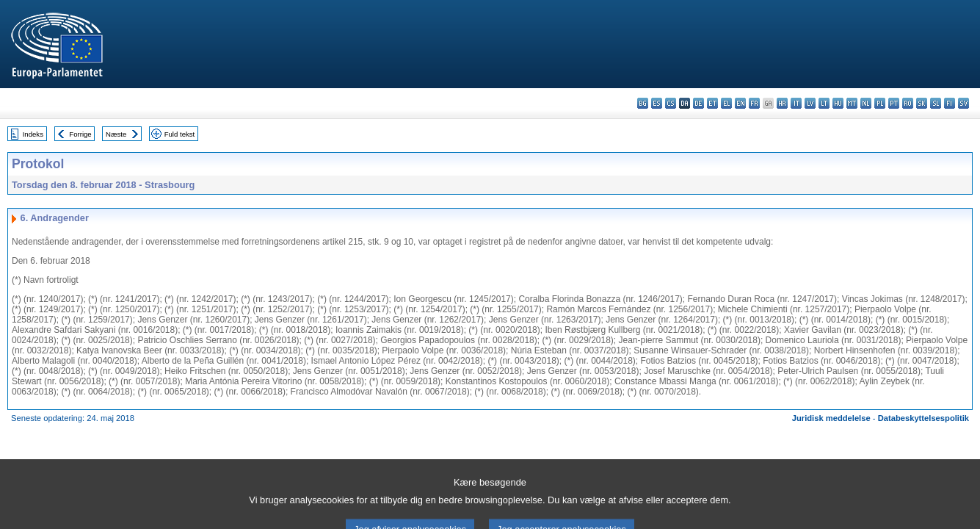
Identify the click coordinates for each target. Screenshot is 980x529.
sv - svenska (963, 103)
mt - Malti (852, 103)
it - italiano (796, 103)
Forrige (80, 134)
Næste (116, 134)
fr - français (754, 103)
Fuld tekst (180, 134)
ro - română (908, 103)
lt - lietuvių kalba (824, 103)
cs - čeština (671, 103)
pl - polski (880, 103)
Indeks (33, 134)
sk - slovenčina (922, 103)
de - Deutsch (698, 103)
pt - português (894, 103)
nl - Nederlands (866, 103)
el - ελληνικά (726, 103)
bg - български (643, 103)
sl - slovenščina (936, 103)
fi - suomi (950, 103)
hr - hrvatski (782, 103)
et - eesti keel (712, 103)
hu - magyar (838, 103)
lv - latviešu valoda (810, 103)
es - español (657, 103)
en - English (740, 103)
